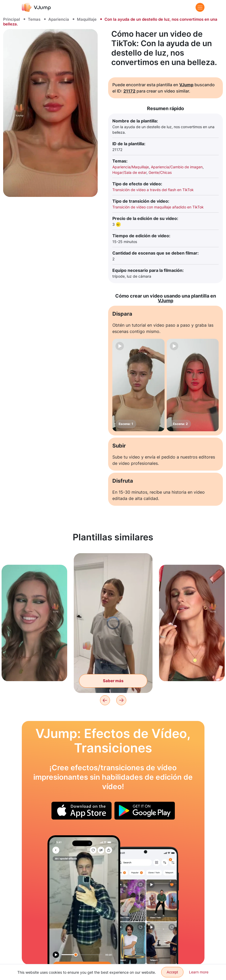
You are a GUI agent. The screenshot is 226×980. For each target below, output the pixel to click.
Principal (12, 19)
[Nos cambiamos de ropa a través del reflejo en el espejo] (84, 900)
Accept (172, 972)
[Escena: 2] (193, 385)
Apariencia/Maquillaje (131, 167)
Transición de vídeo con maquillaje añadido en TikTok (158, 207)
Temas (34, 19)
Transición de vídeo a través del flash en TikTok (153, 190)
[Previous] (105, 700)
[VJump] (36, 7)
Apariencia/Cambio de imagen (177, 167)
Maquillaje (87, 19)
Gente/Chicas (160, 172)
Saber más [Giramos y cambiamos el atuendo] (113, 681)
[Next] (121, 700)
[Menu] (200, 7)
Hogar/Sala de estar (129, 172)
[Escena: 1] (138, 385)
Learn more (199, 972)
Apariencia (59, 19)
